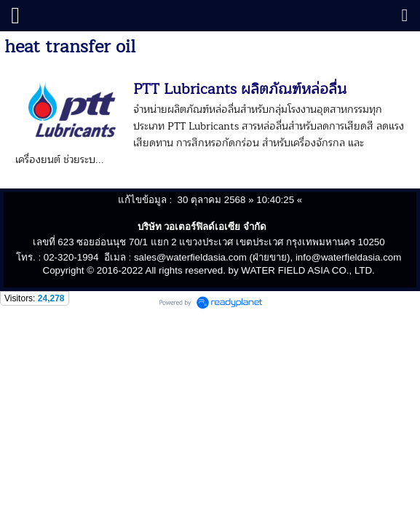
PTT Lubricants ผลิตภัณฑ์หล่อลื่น (240, 89)
